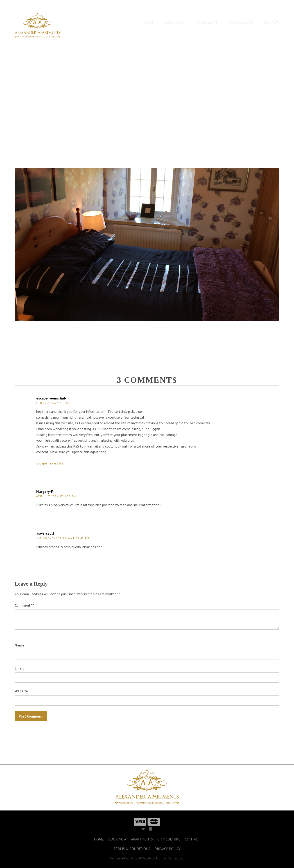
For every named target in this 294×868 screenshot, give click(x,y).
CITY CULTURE (241, 22)
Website (21, 691)
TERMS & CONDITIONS (132, 849)
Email (19, 668)
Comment (24, 605)
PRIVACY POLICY (168, 849)
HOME (149, 22)
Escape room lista (50, 463)
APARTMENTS (206, 22)
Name (19, 645)
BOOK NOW (174, 22)
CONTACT (272, 22)
